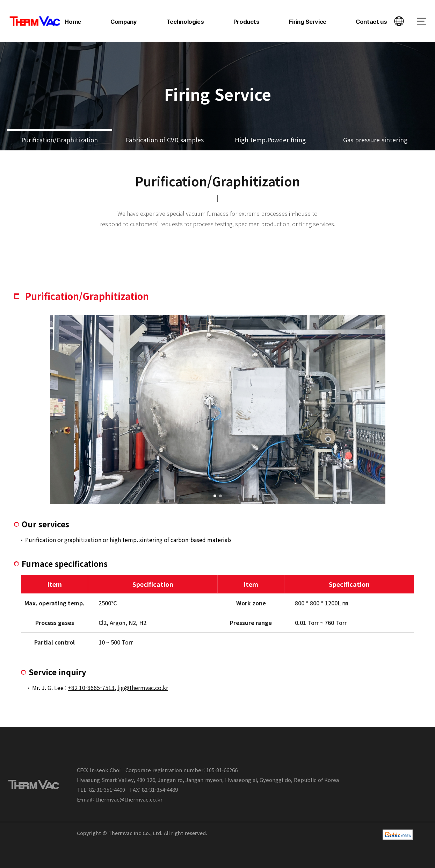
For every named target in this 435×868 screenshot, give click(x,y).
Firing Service (308, 22)
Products (246, 22)
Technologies (185, 22)
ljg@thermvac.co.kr (143, 688)
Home (73, 22)
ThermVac (35, 21)
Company (124, 22)
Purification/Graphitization (60, 140)
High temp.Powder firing (270, 140)
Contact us (371, 22)
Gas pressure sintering (375, 140)
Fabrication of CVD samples (165, 140)
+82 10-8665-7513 (91, 688)
